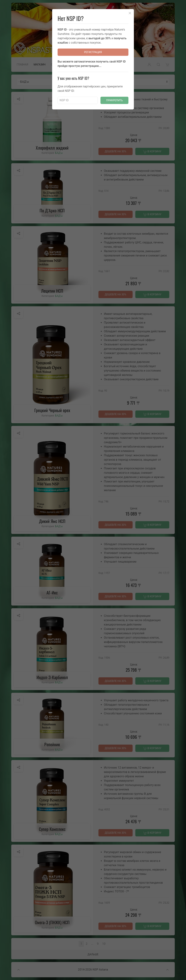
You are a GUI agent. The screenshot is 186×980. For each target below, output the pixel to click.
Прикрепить (114, 100)
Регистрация (93, 52)
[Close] (130, 13)
